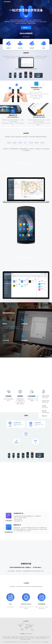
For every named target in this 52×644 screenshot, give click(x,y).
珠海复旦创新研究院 (24, 637)
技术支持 (43, 642)
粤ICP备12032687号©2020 (36, 642)
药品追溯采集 (42, 637)
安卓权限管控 (14, 169)
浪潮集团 (13, 637)
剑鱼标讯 (29, 639)
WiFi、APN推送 (24, 169)
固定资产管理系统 (15, 638)
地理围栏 (6, 169)
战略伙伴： (5, 637)
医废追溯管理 (8, 638)
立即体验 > (26, 28)
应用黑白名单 (30, 263)
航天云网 (18, 637)
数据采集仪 (44, 638)
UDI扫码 (37, 637)
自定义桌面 (48, 169)
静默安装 (15, 263)
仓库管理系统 (22, 638)
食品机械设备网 (38, 638)
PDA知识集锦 (28, 638)
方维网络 (47, 642)
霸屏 (37, 263)
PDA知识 (33, 638)
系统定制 (40, 169)
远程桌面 (33, 169)
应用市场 (7, 263)
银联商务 (9, 637)
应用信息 (22, 263)
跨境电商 (25, 639)
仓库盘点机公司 (32, 637)
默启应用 (44, 263)
